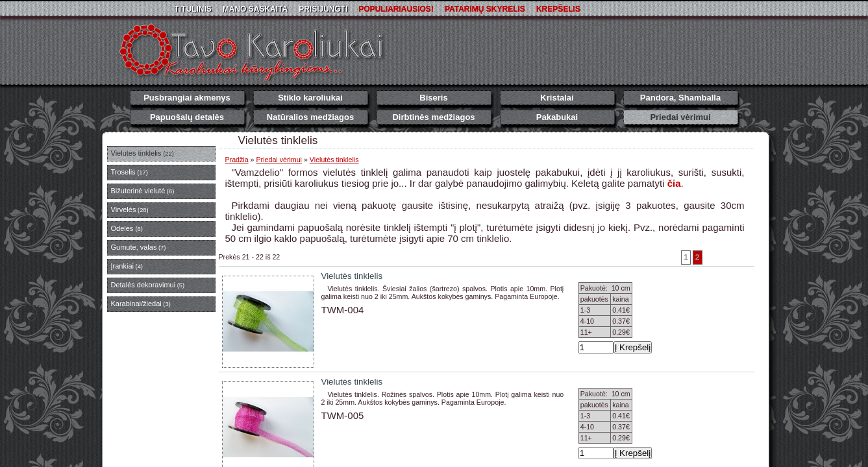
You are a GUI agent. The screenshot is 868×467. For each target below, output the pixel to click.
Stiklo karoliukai (310, 98)
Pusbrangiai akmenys (187, 98)
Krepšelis (558, 9)
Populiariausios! (396, 9)
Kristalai (557, 98)
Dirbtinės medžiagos (433, 117)
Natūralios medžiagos (310, 117)
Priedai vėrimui (680, 117)
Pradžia (237, 160)
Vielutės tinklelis (334, 160)
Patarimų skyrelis (485, 9)
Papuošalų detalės (187, 117)
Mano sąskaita (255, 9)
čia (674, 183)
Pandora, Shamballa (680, 98)
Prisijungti (323, 9)
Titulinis (192, 9)
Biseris (433, 98)
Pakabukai (557, 117)
